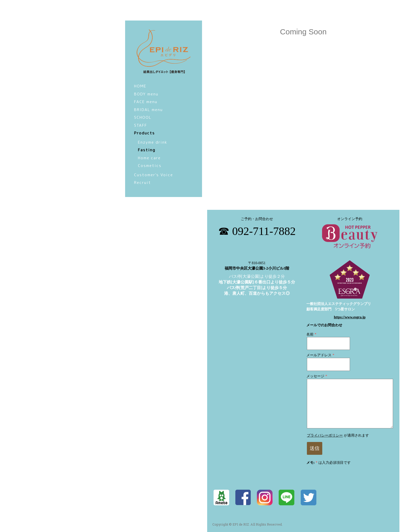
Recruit (143, 183)
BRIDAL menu (148, 110)
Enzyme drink (153, 142)
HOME (140, 86)
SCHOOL (143, 117)
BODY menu (146, 94)
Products (144, 133)
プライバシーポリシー (325, 435)
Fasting (147, 150)
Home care (149, 158)
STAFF (141, 125)
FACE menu (146, 102)
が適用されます (338, 435)
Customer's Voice (154, 175)
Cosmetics (150, 166)
